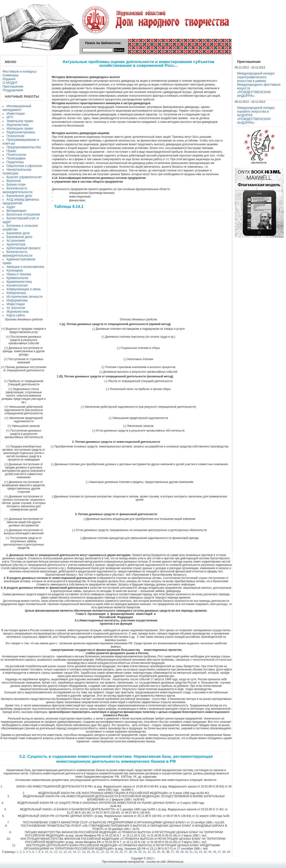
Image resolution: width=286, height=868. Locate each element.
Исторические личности (24, 297)
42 (196, 852)
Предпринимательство (24, 147)
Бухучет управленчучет (24, 177)
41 (191, 852)
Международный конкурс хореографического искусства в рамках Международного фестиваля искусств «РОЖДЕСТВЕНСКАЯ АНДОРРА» (259, 85)
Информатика (17, 300)
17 (79, 852)
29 (135, 852)
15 (70, 852)
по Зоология (16, 308)
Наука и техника (19, 274)
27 (126, 852)
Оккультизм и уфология (24, 166)
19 (88, 852)
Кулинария (15, 270)
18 (84, 852)
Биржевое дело (18, 233)
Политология (16, 155)
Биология (14, 181)
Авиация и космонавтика (25, 267)
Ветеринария (16, 211)
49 (228, 852)
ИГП (10, 117)
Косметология (17, 285)
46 (214, 852)
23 (107, 852)
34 (159, 852)
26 (121, 852)
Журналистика (17, 125)
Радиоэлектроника (21, 132)
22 (102, 852)
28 (130, 852)
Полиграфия (16, 158)
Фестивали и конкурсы (20, 71)
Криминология (17, 278)
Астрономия (16, 241)
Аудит (11, 207)
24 (112, 852)
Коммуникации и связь (24, 289)
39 (182, 852)
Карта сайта (16, 315)
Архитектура (16, 244)
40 (187, 852)
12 (56, 852)
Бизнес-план (16, 184)
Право (11, 151)
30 (140, 852)
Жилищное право (20, 128)
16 (74, 852)
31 (145, 852)
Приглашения (13, 86)
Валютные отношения (23, 214)
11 (51, 852)
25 (116, 852)
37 (173, 852)
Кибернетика (16, 293)
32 (149, 852)
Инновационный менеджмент (17, 108)
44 (205, 852)
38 (177, 852)
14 (65, 852)
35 (163, 852)
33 (154, 852)
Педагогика (15, 162)
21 (98, 852)
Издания (9, 79)
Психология (15, 136)
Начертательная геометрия (17, 171)
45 (210, 852)
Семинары (11, 75)
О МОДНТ (10, 83)
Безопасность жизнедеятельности (17, 190)
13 (60, 852)
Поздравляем (13, 90)
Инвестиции (16, 113)
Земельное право (20, 121)
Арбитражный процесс (24, 248)
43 (201, 852)
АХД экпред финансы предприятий (21, 201)
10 (46, 852)
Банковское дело (19, 196)
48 (224, 852)
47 (219, 852)
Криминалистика (19, 282)
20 (93, 852)
